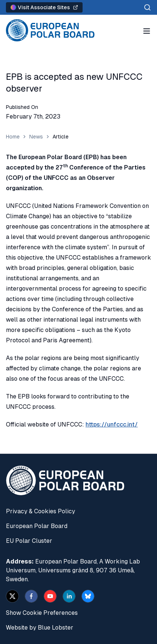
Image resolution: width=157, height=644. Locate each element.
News (36, 137)
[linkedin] (69, 596)
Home (13, 137)
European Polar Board (37, 526)
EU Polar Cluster (29, 541)
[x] (12, 596)
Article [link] (61, 137)
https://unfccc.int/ (112, 424)
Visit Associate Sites (44, 7)
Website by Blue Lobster (40, 628)
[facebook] (31, 596)
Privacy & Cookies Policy (41, 511)
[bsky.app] (88, 596)
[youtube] (50, 596)
